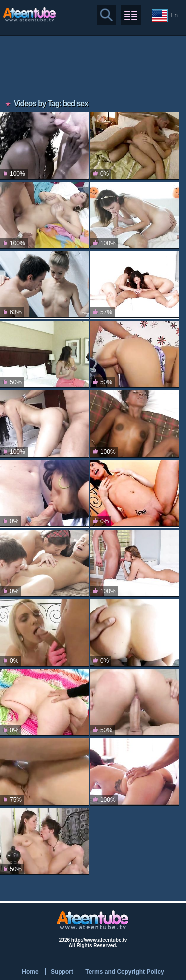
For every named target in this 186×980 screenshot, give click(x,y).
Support (62, 972)
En (165, 16)
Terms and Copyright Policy (124, 972)
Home (30, 972)
